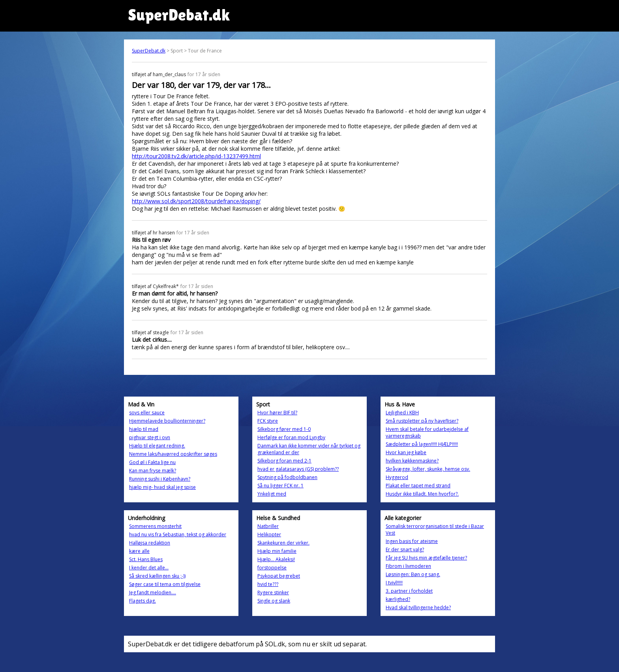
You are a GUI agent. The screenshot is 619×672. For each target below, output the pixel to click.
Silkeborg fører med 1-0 (284, 429)
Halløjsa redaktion (150, 543)
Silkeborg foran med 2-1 (284, 461)
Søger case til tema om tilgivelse (165, 584)
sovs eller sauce (147, 413)
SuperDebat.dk (149, 51)
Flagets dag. (143, 601)
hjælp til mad (144, 429)
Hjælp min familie (277, 551)
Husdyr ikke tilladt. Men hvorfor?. (422, 494)
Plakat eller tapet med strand (418, 486)
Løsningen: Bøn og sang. (413, 574)
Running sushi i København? (160, 479)
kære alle (139, 551)
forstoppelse (272, 568)
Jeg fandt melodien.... (153, 592)
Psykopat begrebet (279, 576)
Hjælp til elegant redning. (157, 446)
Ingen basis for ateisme (412, 541)
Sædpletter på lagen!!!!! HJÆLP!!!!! (422, 444)
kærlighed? (398, 599)
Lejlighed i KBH (402, 413)
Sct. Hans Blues (146, 559)
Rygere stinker (273, 592)
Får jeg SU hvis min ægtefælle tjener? (426, 558)
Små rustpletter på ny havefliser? (422, 421)
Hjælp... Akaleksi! (276, 559)
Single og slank (274, 601)
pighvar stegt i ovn (150, 437)
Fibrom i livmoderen (408, 566)
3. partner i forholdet (409, 591)
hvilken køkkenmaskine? (412, 461)
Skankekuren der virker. (283, 543)
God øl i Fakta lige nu (152, 462)
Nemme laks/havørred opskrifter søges (173, 454)
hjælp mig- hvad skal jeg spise (162, 487)
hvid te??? (268, 584)
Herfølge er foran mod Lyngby (291, 437)
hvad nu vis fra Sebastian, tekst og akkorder (178, 534)
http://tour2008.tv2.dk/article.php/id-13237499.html (196, 156)
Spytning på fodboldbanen (287, 477)
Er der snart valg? (405, 549)
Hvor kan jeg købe (406, 452)
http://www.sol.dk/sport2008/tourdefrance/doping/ (196, 201)
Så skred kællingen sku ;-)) (157, 576)
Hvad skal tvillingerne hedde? (418, 607)
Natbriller (268, 526)
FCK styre (268, 421)
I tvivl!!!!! (394, 583)
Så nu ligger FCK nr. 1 (280, 486)
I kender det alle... (149, 568)
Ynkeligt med (272, 494)
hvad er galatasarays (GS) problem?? (298, 469)
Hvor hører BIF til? (277, 413)
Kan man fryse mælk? (153, 471)
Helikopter (269, 534)
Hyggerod (397, 477)
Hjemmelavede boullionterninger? (167, 421)
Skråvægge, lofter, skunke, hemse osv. (428, 469)
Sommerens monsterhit (155, 526)
